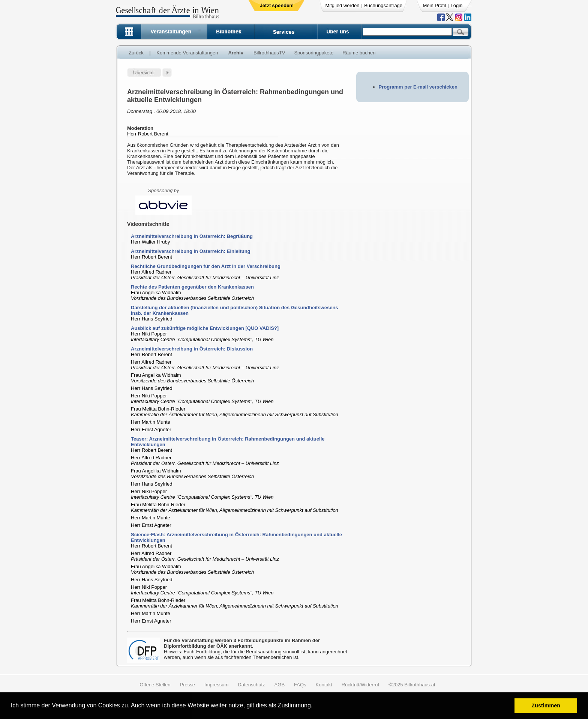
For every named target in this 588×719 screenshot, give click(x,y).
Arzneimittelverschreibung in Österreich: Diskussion (192, 349)
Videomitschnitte (148, 224)
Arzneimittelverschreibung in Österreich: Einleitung (191, 251)
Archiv (235, 53)
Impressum (216, 685)
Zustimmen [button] (546, 705)
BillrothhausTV (269, 53)
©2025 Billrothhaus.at (412, 685)
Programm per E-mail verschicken (418, 87)
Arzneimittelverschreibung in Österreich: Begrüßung (192, 236)
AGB (280, 685)
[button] (315, 706)
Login (457, 5)
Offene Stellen (155, 685)
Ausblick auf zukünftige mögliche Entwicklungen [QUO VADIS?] (205, 328)
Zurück (136, 53)
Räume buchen (359, 53)
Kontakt (324, 685)
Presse (187, 685)
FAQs (300, 685)
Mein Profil (434, 5)
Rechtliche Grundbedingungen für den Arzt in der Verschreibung (206, 266)
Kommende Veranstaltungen (187, 53)
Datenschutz (251, 685)
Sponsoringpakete (314, 53)
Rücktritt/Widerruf (360, 685)
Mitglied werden (343, 5)
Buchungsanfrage (383, 5)
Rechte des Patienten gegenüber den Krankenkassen (192, 287)
